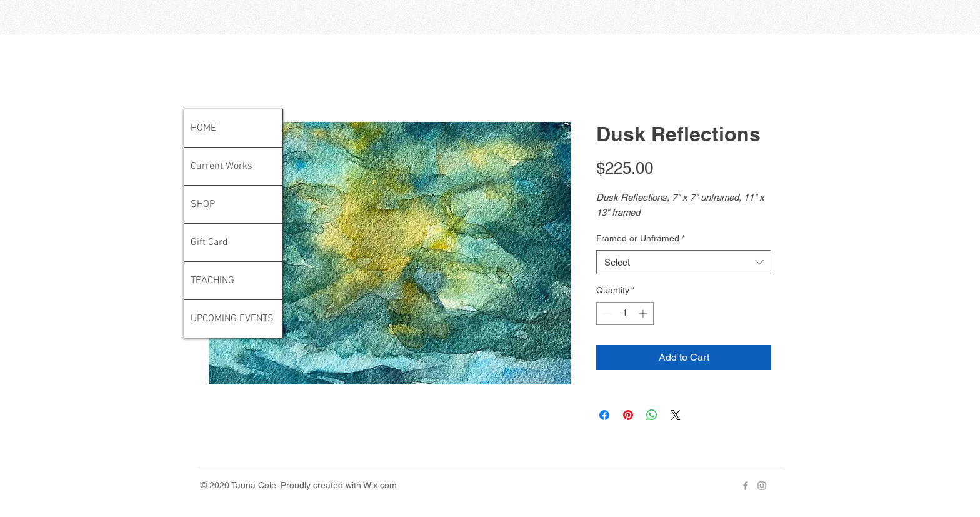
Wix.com (380, 485)
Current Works (222, 166)
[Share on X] (676, 415)
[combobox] (684, 262)
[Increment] (644, 314)
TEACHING (212, 281)
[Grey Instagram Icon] (762, 486)
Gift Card (209, 243)
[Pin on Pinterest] (628, 415)
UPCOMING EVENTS (232, 319)
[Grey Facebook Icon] (746, 486)
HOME (203, 128)
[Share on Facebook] (604, 415)
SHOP (203, 204)
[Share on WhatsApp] (652, 415)
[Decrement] (606, 314)
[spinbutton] (625, 314)
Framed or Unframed (641, 238)
